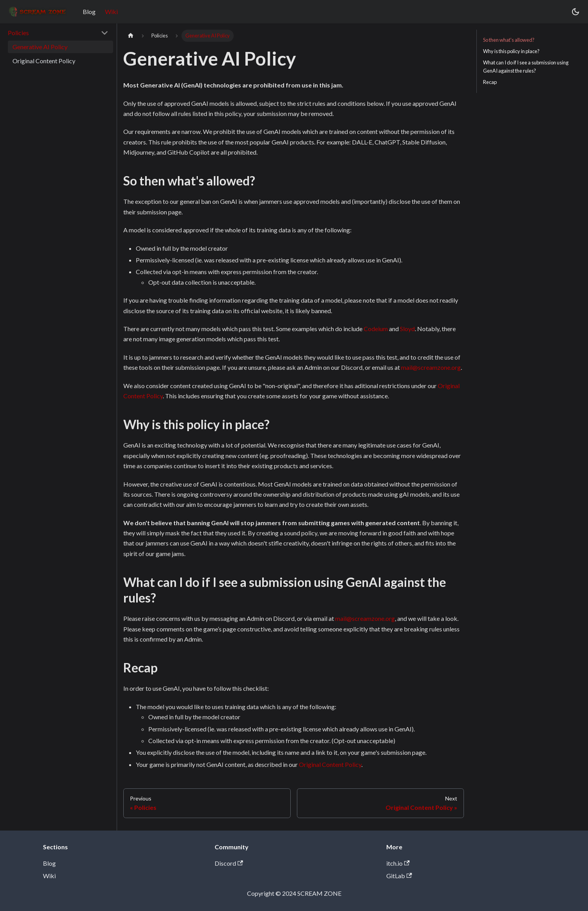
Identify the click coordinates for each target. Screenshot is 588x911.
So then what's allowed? (509, 40)
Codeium (376, 329)
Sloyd (407, 329)
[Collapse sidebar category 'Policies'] (105, 33)
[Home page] (131, 36)
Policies (18, 33)
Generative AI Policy (40, 47)
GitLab (399, 876)
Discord (229, 863)
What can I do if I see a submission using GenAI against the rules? (526, 67)
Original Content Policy (44, 61)
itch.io (398, 863)
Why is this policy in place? (511, 51)
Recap (490, 82)
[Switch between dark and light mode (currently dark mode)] (576, 12)
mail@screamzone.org (431, 367)
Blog (89, 12)
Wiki (111, 12)
